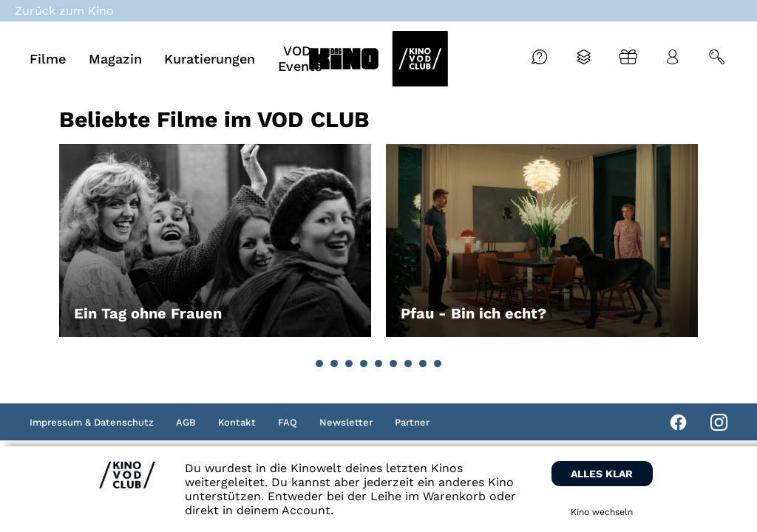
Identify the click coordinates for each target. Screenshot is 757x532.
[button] (319, 364)
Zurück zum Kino (64, 11)
